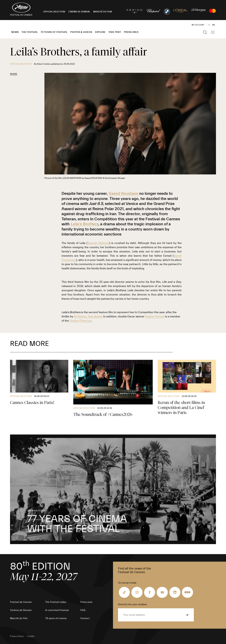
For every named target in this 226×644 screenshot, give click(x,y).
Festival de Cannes (21, 602)
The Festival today (56, 602)
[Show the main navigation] (213, 32)
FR (209, 25)
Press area (131, 32)
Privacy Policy (17, 636)
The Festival (30, 32)
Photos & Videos (81, 32)
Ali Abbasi (80, 317)
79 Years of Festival (54, 32)
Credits (31, 636)
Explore (100, 32)
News (15, 32)
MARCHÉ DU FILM (102, 12)
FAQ (83, 610)
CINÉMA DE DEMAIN (79, 12)
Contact (85, 618)
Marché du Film (19, 618)
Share (14, 74)
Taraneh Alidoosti (98, 243)
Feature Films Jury (81, 321)
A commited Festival (57, 610)
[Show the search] (205, 32)
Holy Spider (95, 317)
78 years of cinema (56, 618)
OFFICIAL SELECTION (54, 12)
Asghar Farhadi (155, 317)
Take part (115, 32)
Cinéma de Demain (21, 610)
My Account (198, 25)
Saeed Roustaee (123, 194)
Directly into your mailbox (132, 604)
